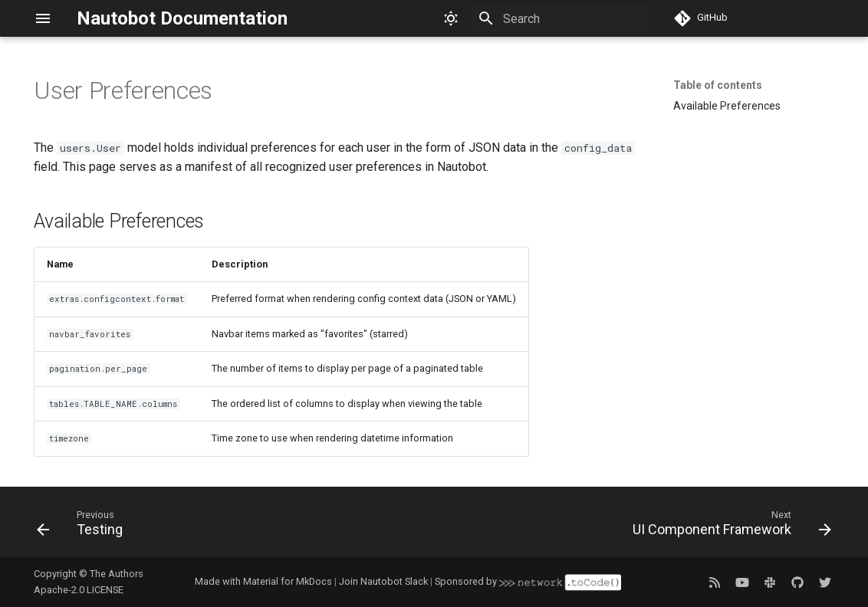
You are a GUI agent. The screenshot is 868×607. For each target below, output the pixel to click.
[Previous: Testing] (84, 527)
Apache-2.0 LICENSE (79, 590)
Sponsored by (528, 581)
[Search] (559, 18)
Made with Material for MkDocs (263, 581)
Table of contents (718, 85)
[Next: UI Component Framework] (727, 527)
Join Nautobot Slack (383, 581)
